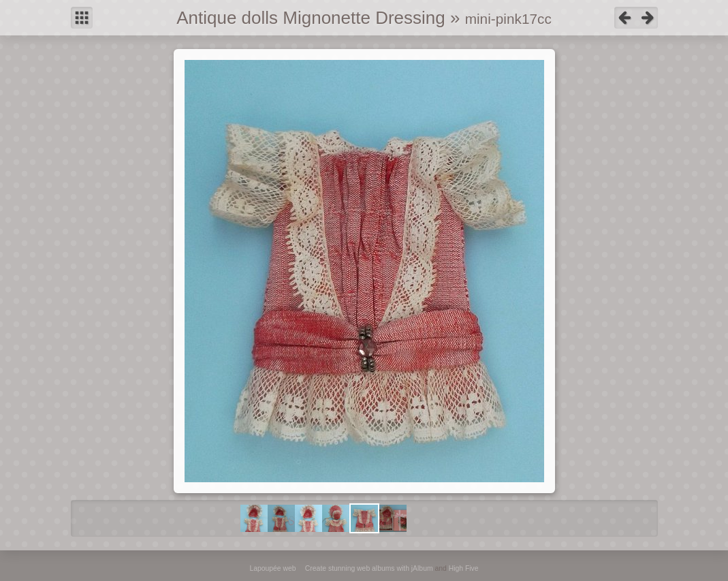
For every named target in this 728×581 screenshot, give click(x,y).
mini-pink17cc (508, 19)
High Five (464, 568)
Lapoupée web (272, 568)
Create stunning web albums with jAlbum (369, 568)
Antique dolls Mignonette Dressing (311, 18)
